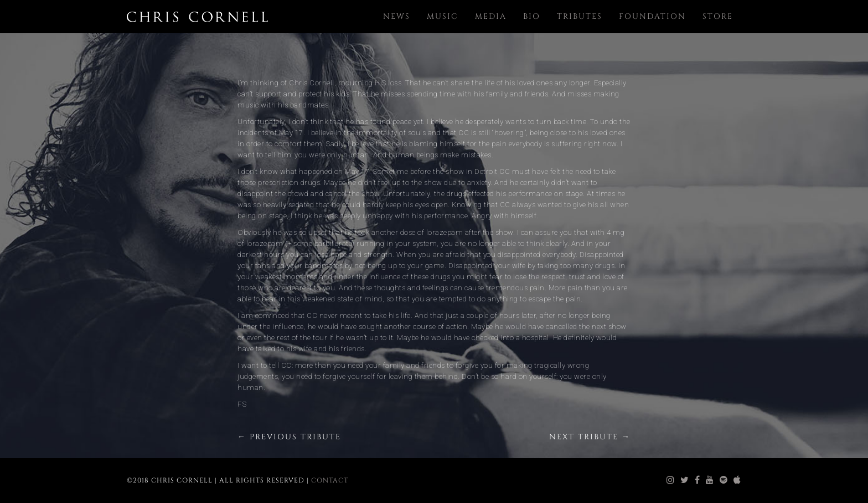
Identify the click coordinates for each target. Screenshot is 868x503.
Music (443, 16)
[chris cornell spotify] (724, 480)
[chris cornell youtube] (710, 480)
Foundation (652, 16)
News (397, 16)
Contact (330, 480)
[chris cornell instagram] (671, 480)
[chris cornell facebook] (697, 480)
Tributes (580, 16)
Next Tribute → (590, 437)
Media (491, 16)
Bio (532, 16)
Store (718, 16)
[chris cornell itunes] (737, 480)
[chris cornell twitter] (685, 480)
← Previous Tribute (289, 437)
